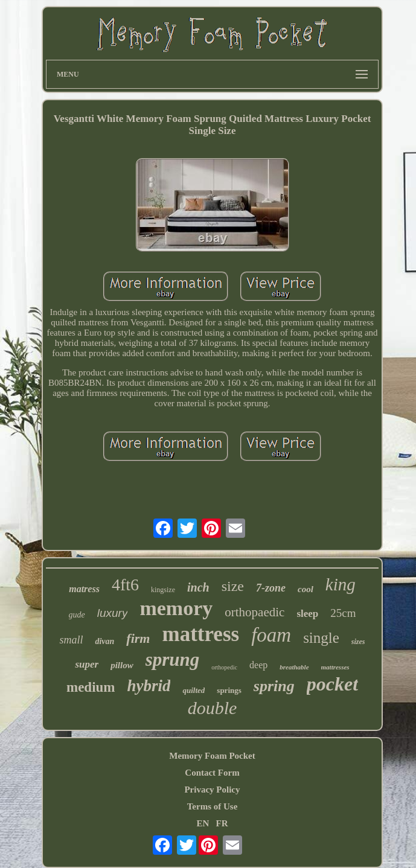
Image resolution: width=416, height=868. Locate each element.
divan (104, 641)
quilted (194, 690)
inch (198, 587)
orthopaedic (254, 612)
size (233, 586)
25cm (343, 613)
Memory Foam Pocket (212, 756)
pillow (122, 665)
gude (77, 615)
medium (91, 687)
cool (306, 589)
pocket (332, 684)
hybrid (149, 686)
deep (258, 665)
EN (203, 823)
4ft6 (125, 585)
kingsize (163, 590)
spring (274, 686)
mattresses (335, 667)
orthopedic (224, 667)
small (71, 640)
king (341, 584)
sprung (173, 659)
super (87, 664)
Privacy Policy (212, 790)
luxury (113, 613)
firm (138, 638)
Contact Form (212, 773)
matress (84, 589)
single (321, 638)
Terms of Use (213, 806)
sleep (307, 614)
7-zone (271, 588)
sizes (358, 642)
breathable (294, 667)
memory (176, 608)
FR (222, 823)
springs (229, 690)
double (213, 708)
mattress (200, 634)
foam (271, 635)
